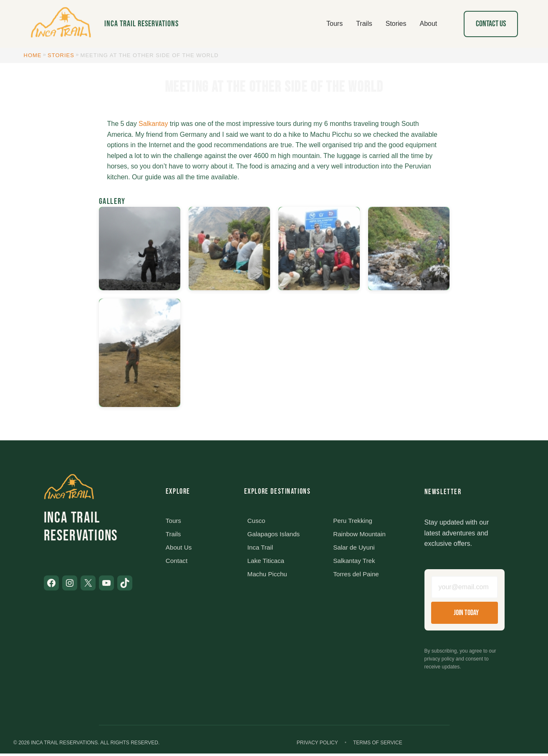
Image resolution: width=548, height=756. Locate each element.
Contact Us (491, 24)
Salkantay (153, 124)
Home (33, 55)
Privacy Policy (317, 745)
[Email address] (465, 588)
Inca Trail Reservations (141, 24)
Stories (61, 55)
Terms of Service (378, 745)
